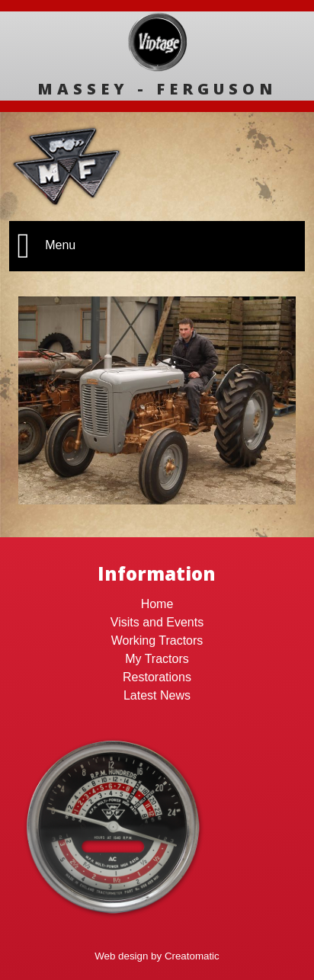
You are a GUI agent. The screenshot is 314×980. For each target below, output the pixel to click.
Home (157, 604)
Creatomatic (192, 956)
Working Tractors (157, 641)
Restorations (157, 677)
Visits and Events (157, 622)
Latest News (157, 695)
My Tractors (157, 659)
